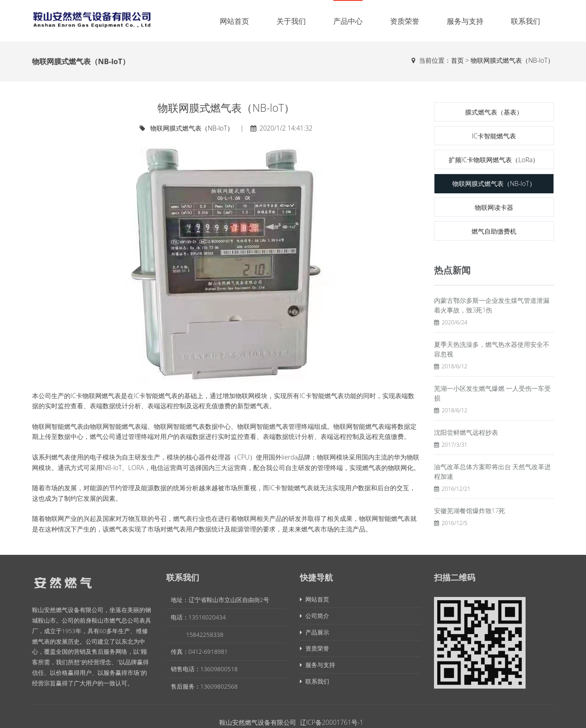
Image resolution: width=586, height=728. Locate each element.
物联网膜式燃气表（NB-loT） (512, 60)
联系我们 (526, 21)
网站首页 (234, 21)
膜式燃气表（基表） (494, 112)
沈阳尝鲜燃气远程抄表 (466, 432)
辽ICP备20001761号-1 (332, 722)
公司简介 (315, 616)
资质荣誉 (405, 21)
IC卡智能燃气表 (494, 136)
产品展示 (315, 632)
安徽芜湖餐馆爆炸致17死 (470, 511)
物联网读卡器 (494, 207)
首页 (457, 60)
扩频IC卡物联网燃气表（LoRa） (494, 160)
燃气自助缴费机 (494, 231)
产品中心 (348, 21)
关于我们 (291, 21)
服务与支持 (465, 21)
